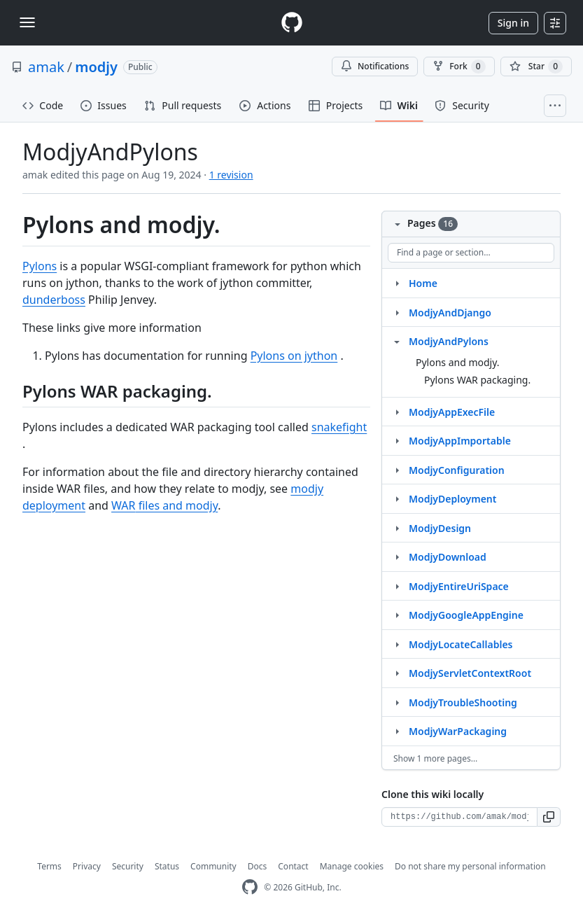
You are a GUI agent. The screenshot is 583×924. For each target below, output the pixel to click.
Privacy (87, 866)
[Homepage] (292, 23)
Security (128, 866)
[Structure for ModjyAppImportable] (397, 440)
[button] (549, 817)
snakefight (339, 427)
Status (167, 866)
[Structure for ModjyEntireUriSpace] (397, 586)
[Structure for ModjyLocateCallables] (397, 644)
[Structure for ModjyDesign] (397, 528)
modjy (96, 67)
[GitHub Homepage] (250, 887)
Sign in (513, 23)
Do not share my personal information (470, 866)
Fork (459, 66)
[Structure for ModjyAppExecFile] (397, 412)
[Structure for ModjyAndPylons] (397, 341)
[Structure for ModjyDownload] (397, 556)
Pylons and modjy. (458, 362)
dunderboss (54, 300)
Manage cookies (352, 866)
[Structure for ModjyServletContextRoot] (397, 673)
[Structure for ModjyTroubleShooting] (397, 702)
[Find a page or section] (471, 253)
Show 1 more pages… (435, 758)
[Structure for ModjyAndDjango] (397, 312)
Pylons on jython (294, 356)
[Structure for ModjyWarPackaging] (397, 731)
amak (46, 67)
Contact (293, 866)
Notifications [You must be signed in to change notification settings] (375, 66)
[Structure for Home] (397, 283)
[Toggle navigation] (27, 22)
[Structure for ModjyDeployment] (397, 498)
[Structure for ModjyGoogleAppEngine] (397, 615)
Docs (258, 866)
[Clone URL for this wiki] (459, 817)
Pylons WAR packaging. (477, 380)
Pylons (40, 266)
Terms (49, 866)
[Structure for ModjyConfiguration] (397, 470)
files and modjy (164, 505)
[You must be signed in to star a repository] (536, 66)
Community (213, 866)
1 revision (231, 175)
